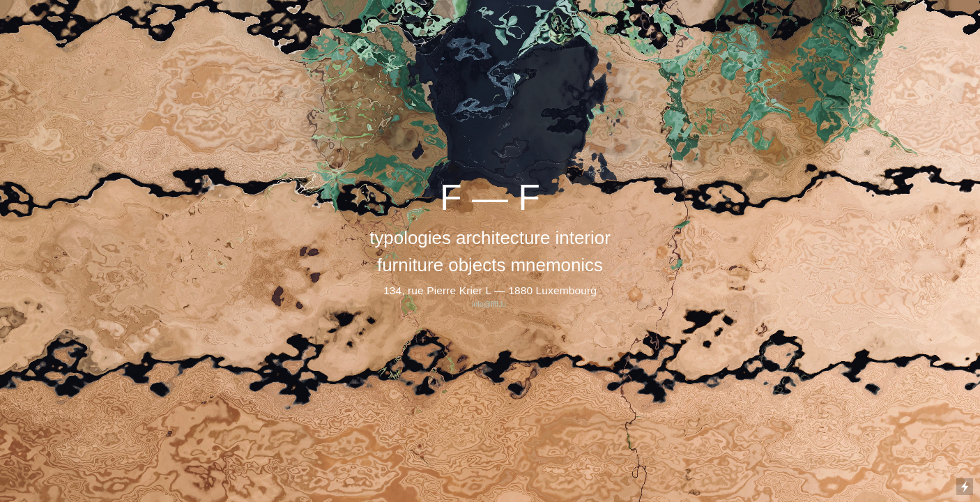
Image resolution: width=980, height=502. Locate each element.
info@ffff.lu (490, 304)
